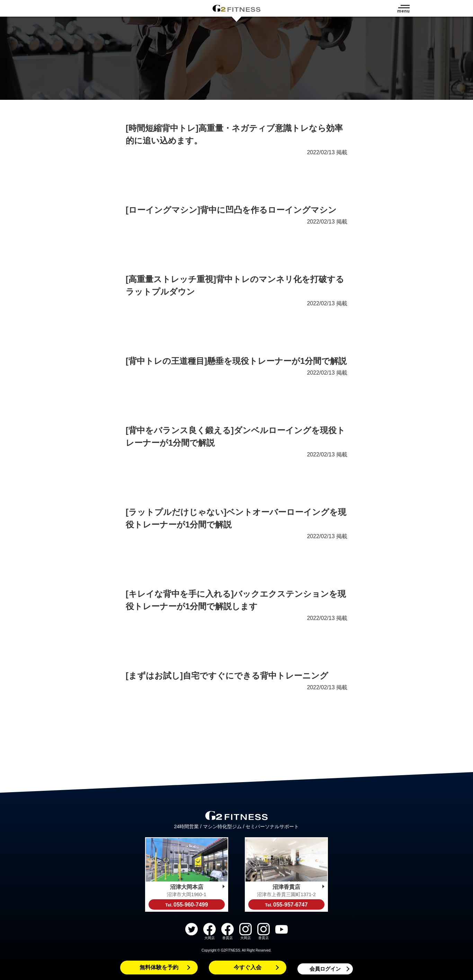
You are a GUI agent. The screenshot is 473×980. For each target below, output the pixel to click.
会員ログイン (325, 969)
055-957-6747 (286, 905)
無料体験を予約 (159, 967)
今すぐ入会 (248, 967)
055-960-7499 (186, 905)
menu (403, 11)
